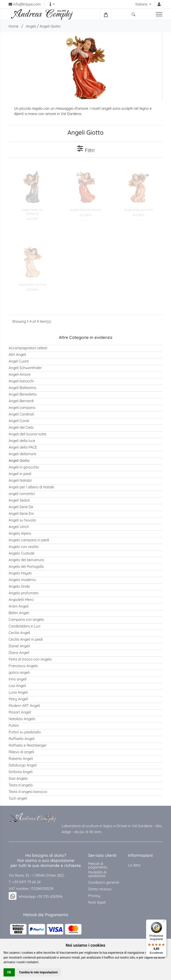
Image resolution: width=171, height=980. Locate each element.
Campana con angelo (26, 619)
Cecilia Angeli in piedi (26, 639)
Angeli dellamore (22, 454)
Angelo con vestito (24, 547)
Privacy (94, 896)
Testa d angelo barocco (28, 792)
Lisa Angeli (17, 686)
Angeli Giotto (50, 26)
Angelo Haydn (20, 573)
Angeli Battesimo (22, 388)
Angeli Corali (19, 421)
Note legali (97, 902)
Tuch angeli (18, 798)
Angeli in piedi (20, 474)
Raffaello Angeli (22, 739)
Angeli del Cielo (21, 427)
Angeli (31, 26)
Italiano (142, 4)
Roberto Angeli (21, 759)
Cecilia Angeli (19, 633)
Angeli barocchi (21, 381)
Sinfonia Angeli (21, 772)
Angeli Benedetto (23, 394)
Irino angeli (18, 679)
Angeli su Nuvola (22, 520)
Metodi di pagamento (98, 865)
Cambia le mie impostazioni (38, 972)
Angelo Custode (22, 553)
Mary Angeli (18, 699)
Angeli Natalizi (20, 480)
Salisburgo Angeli (23, 765)
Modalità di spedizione (97, 874)
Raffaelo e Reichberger (28, 745)
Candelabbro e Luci (24, 626)
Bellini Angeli (19, 613)
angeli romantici (22, 494)
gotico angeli (19, 672)
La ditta (134, 865)
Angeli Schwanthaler (25, 368)
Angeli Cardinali (21, 414)
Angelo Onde (19, 586)
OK (9, 972)
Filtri (85, 149)
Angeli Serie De (21, 507)
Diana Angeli (19, 653)
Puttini (14, 725)
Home (14, 26)
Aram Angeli (19, 606)
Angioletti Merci (21, 600)
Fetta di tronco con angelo (30, 659)
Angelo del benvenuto (26, 560)
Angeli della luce (22, 441)
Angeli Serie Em (21, 514)
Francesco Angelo (23, 666)
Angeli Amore (20, 374)
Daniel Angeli (19, 646)
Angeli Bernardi (21, 401)
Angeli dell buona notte (28, 434)
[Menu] (164, 922)
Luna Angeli (18, 692)
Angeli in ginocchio (24, 467)
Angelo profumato (24, 593)
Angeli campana (22, 408)
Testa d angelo (21, 785)
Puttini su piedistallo (25, 732)
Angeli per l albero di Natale (31, 487)
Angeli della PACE (23, 447)
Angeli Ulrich (19, 527)
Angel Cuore (19, 361)
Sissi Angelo (18, 778)
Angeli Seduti (19, 500)
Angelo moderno (22, 580)
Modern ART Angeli (24, 706)
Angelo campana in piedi (29, 540)
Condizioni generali (104, 882)
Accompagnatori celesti (28, 348)
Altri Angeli (17, 355)
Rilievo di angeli (21, 752)
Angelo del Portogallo (26, 566)
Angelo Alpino (20, 533)
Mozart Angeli (20, 712)
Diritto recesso (100, 889)
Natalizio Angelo (22, 719)
